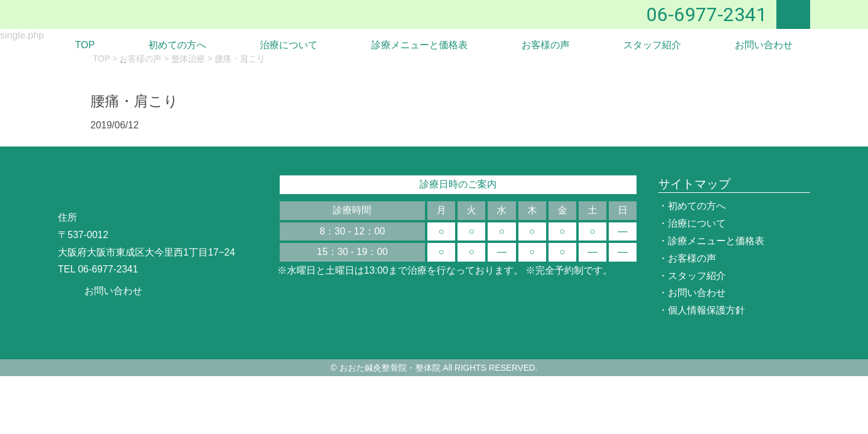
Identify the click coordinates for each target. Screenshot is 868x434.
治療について (289, 45)
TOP (85, 45)
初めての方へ (177, 45)
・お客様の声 (687, 258)
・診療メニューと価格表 (711, 241)
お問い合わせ (764, 45)
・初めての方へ (692, 206)
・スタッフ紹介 (692, 276)
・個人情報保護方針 (702, 310)
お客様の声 (546, 45)
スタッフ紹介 (652, 45)
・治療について (692, 223)
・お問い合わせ (692, 293)
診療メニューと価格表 (420, 45)
